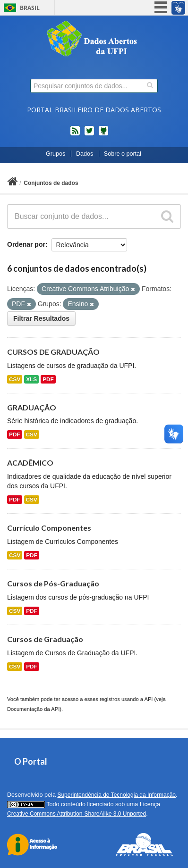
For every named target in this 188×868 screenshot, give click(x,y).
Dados (85, 154)
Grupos (56, 154)
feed (75, 134)
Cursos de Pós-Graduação (53, 583)
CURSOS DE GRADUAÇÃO (53, 352)
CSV (15, 379)
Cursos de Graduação (45, 639)
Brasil (30, 8)
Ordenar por (26, 244)
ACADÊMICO (30, 463)
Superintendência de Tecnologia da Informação (116, 795)
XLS (31, 379)
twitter (89, 134)
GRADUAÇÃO (32, 407)
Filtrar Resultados (41, 318)
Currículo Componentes (49, 528)
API (148, 699)
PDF (48, 379)
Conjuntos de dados (51, 183)
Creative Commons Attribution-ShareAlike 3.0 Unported (77, 814)
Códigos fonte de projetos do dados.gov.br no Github (103, 134)
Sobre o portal (123, 154)
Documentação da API (33, 709)
